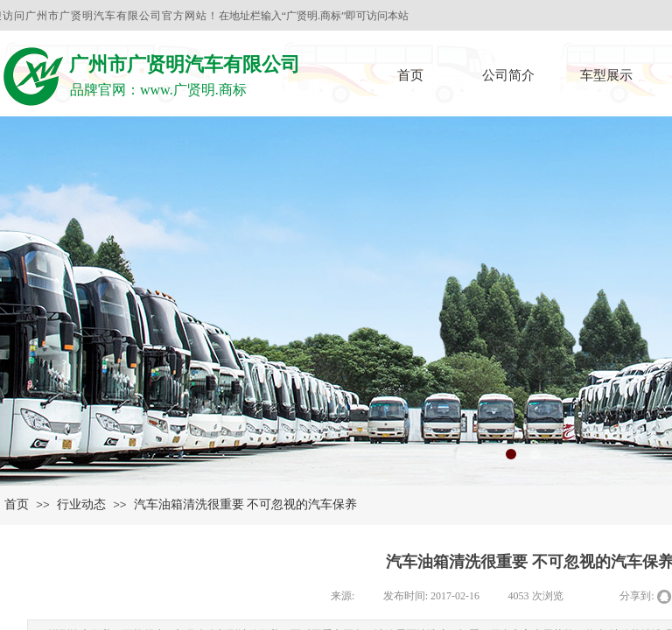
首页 (410, 75)
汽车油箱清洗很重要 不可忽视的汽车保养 (246, 504)
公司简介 (508, 75)
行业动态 (81, 504)
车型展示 (606, 75)
